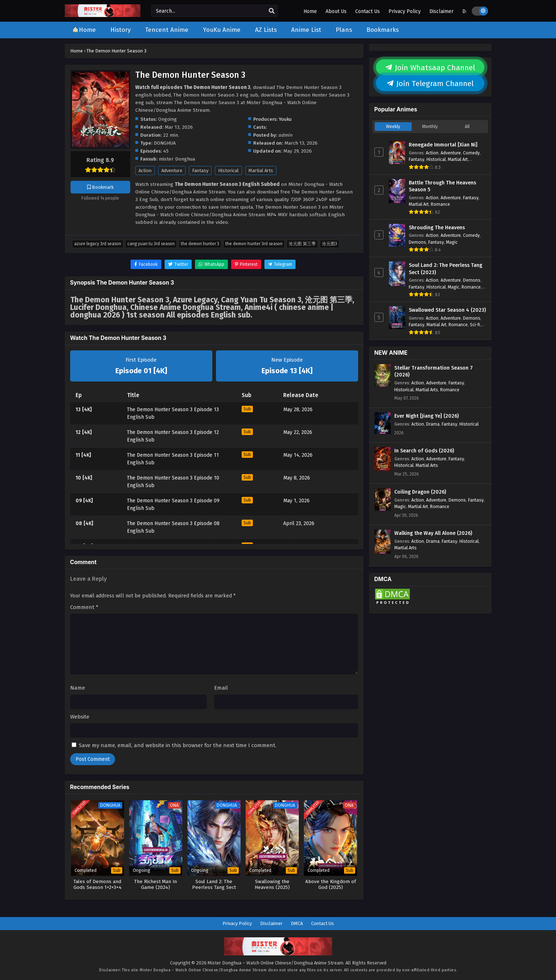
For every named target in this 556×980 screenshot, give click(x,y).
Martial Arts (261, 171)
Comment (84, 607)
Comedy (471, 153)
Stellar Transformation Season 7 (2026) (434, 372)
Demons (417, 242)
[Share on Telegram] (280, 264)
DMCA (297, 923)
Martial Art (458, 159)
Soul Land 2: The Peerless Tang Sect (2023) (445, 269)
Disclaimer (442, 11)
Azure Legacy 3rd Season (98, 244)
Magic (452, 242)
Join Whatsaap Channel (430, 68)
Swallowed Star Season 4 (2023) (447, 310)
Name (78, 688)
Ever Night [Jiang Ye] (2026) (426, 416)
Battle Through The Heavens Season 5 (442, 186)
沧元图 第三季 (302, 244)
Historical (228, 171)
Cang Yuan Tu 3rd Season (151, 244)
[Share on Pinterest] (246, 264)
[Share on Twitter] (178, 264)
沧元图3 (330, 244)
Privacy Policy (405, 11)
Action (145, 171)
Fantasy (200, 171)
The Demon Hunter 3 (200, 244)
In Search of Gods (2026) (424, 451)
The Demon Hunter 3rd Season (254, 244)
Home (310, 11)
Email (221, 688)
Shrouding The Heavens (437, 228)
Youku (285, 119)
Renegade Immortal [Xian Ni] (443, 145)
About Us (336, 11)
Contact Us (368, 11)
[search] (272, 11)
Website (80, 717)
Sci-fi (475, 325)
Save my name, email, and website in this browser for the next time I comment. (178, 745)
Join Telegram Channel (430, 84)
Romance (440, 204)
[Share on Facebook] (146, 264)
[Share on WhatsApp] (211, 264)
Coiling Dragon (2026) (420, 492)
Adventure (172, 171)
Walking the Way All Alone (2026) (433, 533)
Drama (433, 424)
